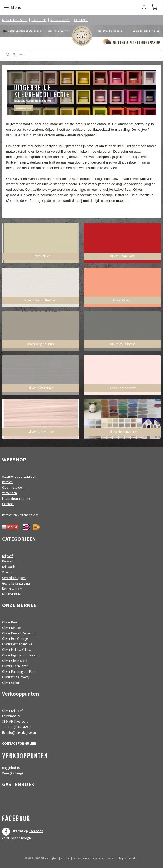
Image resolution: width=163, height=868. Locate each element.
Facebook (36, 831)
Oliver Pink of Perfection (19, 633)
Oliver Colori (11, 683)
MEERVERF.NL (60, 20)
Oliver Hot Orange (15, 639)
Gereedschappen (14, 578)
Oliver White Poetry (16, 677)
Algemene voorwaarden (19, 476)
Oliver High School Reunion (22, 655)
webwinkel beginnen (90, 858)
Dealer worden (12, 589)
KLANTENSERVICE (15, 20)
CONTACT (81, 20)
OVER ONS (39, 20)
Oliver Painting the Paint (19, 672)
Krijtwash (9, 567)
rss (74, 858)
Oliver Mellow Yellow (17, 650)
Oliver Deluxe (11, 628)
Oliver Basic (10, 622)
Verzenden (9, 493)
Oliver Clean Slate (15, 661)
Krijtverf (7, 556)
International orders (16, 499)
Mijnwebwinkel (128, 858)
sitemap (66, 858)
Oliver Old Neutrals (15, 666)
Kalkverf (8, 561)
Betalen (7, 482)
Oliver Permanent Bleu (18, 644)
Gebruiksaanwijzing (16, 583)
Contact (8, 504)
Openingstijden (13, 487)
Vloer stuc (9, 572)
